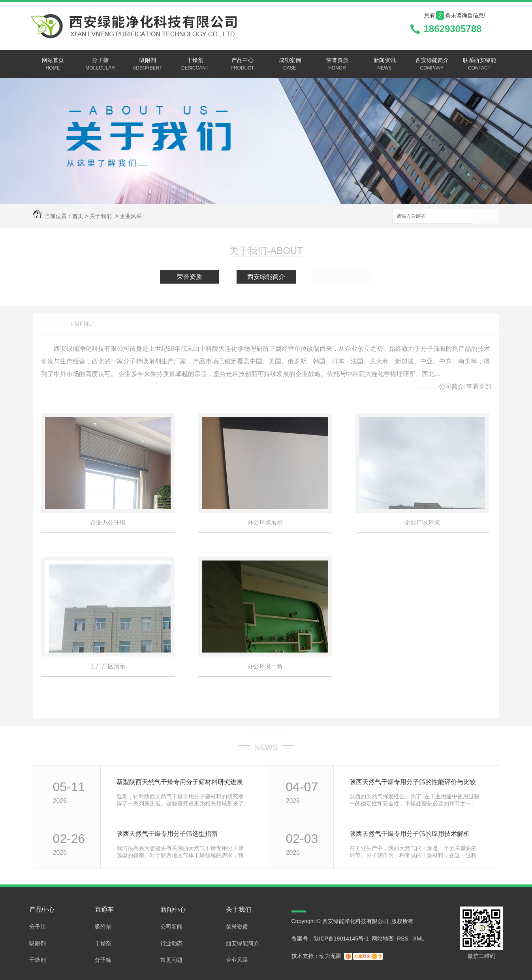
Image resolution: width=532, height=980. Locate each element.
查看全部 (479, 387)
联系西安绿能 (479, 64)
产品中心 (243, 64)
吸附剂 (148, 64)
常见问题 (171, 960)
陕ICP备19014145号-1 (341, 939)
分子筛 (100, 64)
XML (419, 939)
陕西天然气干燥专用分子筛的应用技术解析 (410, 834)
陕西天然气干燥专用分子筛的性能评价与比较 (413, 782)
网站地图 (383, 939)
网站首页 (53, 64)
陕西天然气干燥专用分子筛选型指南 (167, 834)
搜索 (485, 217)
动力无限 (330, 956)
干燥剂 (195, 64)
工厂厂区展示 (108, 666)
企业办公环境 (108, 522)
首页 (78, 216)
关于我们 (101, 216)
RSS (403, 939)
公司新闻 (171, 927)
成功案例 (290, 64)
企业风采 (131, 216)
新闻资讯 (385, 64)
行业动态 (171, 943)
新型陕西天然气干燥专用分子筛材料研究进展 (180, 782)
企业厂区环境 (422, 522)
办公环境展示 (265, 522)
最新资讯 (266, 734)
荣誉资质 (337, 64)
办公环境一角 (265, 666)
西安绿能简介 (432, 64)
